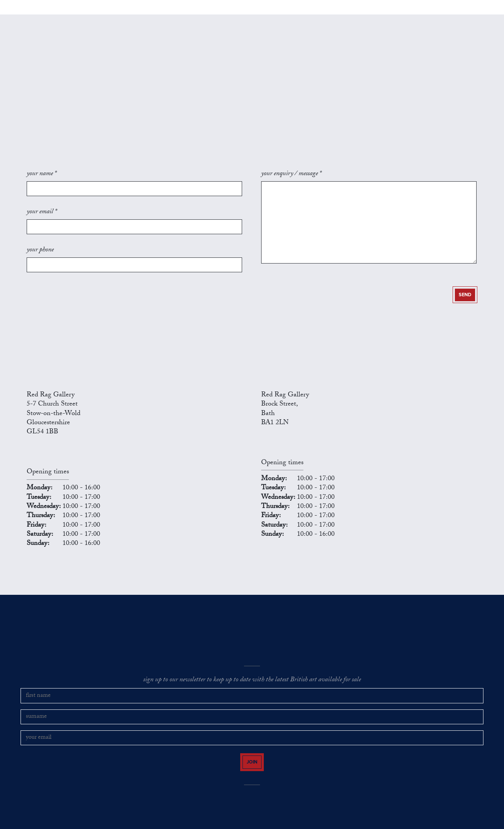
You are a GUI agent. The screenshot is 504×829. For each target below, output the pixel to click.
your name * (41, 196)
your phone (40, 257)
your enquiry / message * (291, 196)
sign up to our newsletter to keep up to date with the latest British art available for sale (252, 683)
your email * (42, 227)
